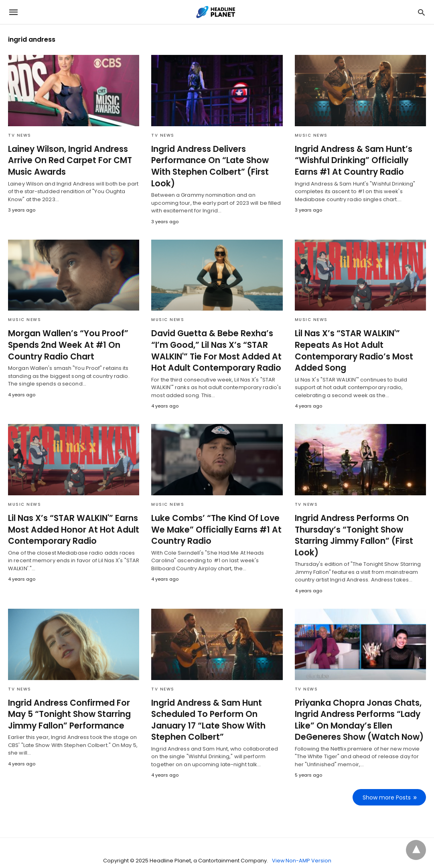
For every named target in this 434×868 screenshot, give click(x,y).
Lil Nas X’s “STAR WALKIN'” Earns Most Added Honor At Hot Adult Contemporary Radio (71, 516)
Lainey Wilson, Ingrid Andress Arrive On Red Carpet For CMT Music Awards (67, 160)
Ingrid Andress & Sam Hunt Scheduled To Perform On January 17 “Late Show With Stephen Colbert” (206, 706)
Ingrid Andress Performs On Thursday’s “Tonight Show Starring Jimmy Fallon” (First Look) (351, 522)
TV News (20, 135)
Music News (311, 135)
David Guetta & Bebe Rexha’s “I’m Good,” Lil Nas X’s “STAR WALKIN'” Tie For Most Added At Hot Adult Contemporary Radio (213, 338)
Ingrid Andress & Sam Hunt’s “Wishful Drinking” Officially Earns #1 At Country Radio (360, 160)
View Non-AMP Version (301, 845)
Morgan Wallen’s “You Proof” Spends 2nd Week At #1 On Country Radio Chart (65, 333)
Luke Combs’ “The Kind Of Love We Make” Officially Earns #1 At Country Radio (213, 516)
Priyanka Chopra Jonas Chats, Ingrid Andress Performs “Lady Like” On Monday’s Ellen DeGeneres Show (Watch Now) (356, 706)
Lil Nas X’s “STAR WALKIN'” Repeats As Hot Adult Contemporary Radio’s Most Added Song (351, 338)
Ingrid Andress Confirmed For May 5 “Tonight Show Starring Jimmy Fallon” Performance (67, 700)
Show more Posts (387, 782)
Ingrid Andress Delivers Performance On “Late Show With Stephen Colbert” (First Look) (217, 160)
